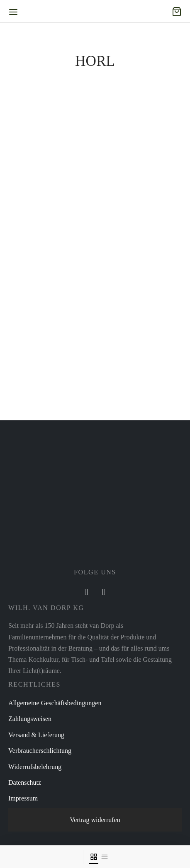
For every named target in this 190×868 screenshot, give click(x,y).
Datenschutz (25, 782)
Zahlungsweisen (30, 719)
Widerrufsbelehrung (35, 767)
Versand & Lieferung (36, 735)
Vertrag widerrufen (95, 820)
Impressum (23, 798)
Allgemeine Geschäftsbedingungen (55, 703)
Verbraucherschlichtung (40, 751)
